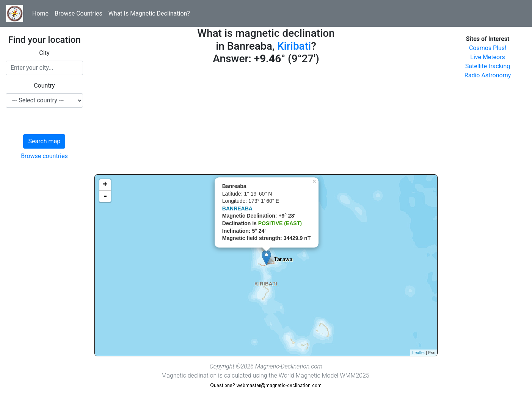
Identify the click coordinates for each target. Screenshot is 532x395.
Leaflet (418, 353)
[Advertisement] (266, 121)
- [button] (105, 196)
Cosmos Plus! (488, 48)
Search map (44, 141)
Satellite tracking (488, 66)
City (44, 53)
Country (44, 85)
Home (40, 13)
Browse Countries (78, 13)
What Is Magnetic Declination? (149, 13)
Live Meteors (488, 57)
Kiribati (294, 46)
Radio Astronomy (488, 75)
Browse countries (44, 156)
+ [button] (105, 185)
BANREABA (237, 208)
